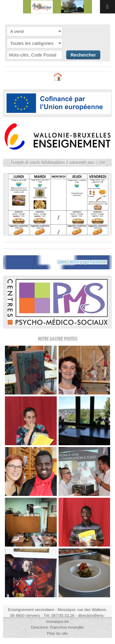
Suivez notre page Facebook (82, 262)
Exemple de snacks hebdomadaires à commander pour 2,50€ (58, 163)
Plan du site (58, 633)
